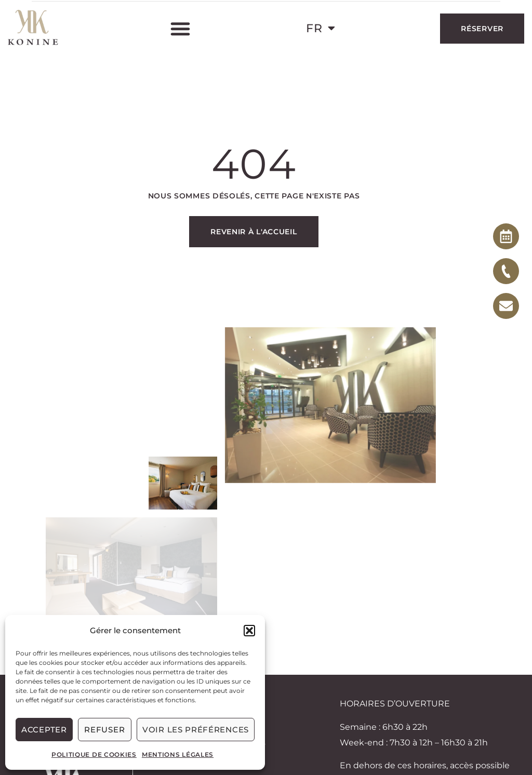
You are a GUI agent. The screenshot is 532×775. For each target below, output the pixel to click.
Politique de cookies (94, 754)
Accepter (44, 730)
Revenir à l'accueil (254, 232)
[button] (249, 631)
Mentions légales (178, 754)
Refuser (104, 730)
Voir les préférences (196, 730)
